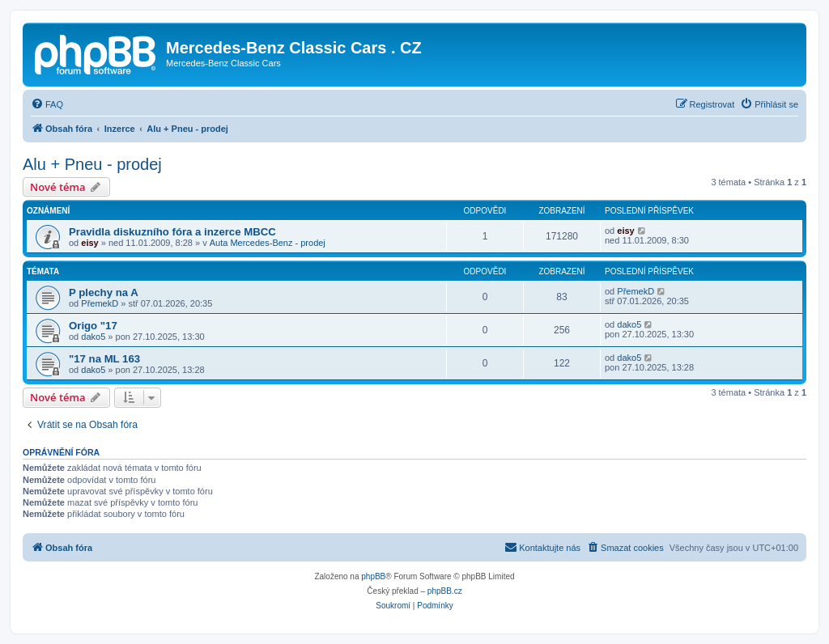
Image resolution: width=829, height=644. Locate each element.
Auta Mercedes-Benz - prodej (268, 243)
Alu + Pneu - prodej (92, 164)
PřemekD (100, 303)
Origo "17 (93, 326)
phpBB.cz (445, 591)
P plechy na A (104, 292)
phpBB (373, 576)
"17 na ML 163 (104, 359)
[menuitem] (47, 104)
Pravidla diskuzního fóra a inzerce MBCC (172, 232)
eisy (89, 243)
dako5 (93, 337)
